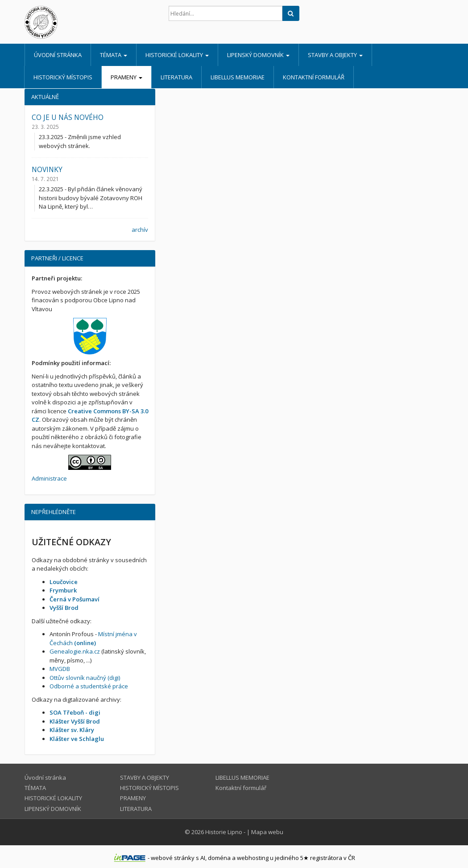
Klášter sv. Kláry (72, 730)
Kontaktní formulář (314, 77)
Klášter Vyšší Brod (75, 721)
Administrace (49, 478)
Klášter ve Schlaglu (77, 739)
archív (140, 230)
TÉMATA (114, 55)
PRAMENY (126, 77)
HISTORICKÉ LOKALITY (177, 55)
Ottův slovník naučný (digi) (85, 678)
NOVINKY (47, 169)
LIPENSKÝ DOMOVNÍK (258, 55)
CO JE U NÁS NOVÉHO (68, 117)
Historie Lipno (224, 832)
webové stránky (173, 858)
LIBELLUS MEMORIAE (238, 77)
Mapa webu (267, 832)
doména (219, 858)
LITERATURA (176, 77)
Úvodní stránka (58, 55)
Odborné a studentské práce (89, 686)
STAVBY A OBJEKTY (335, 55)
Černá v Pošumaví (75, 599)
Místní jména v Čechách (93, 638)
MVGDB (60, 669)
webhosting (253, 858)
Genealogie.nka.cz (75, 651)
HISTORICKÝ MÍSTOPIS (63, 77)
